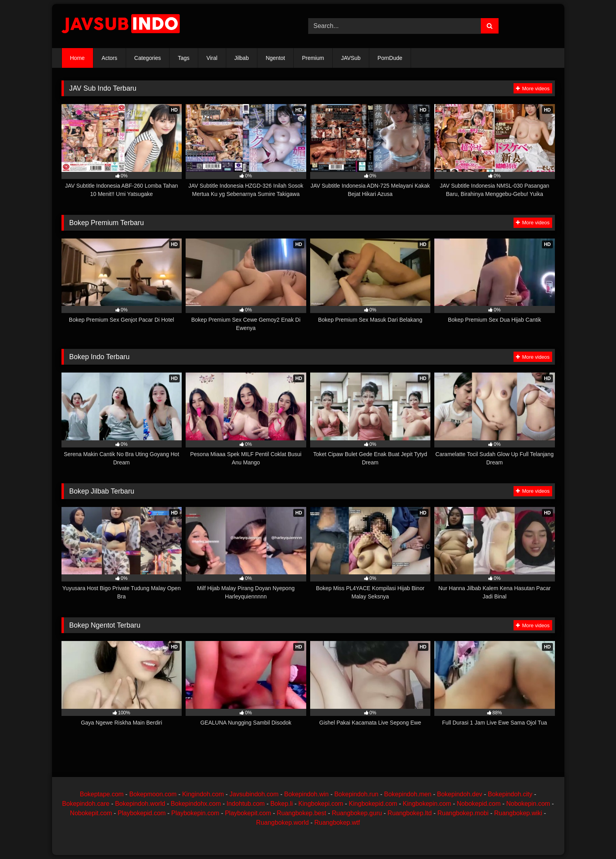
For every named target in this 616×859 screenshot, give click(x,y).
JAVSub (351, 58)
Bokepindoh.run (356, 794)
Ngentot (275, 58)
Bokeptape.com (101, 794)
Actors (110, 58)
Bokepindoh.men (408, 794)
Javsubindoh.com (254, 794)
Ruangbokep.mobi (463, 813)
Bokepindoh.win (306, 794)
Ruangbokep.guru (357, 813)
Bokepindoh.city (510, 794)
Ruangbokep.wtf (337, 823)
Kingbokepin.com (427, 804)
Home (77, 58)
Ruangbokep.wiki (518, 813)
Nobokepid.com (479, 804)
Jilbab (242, 58)
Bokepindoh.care (86, 804)
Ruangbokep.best (301, 813)
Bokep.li (282, 804)
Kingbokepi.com (321, 804)
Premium (313, 58)
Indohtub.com (246, 804)
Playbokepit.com (248, 813)
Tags (184, 58)
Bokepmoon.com (153, 794)
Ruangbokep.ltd (409, 813)
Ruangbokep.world (282, 823)
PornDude (390, 58)
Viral (212, 58)
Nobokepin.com (528, 804)
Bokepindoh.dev (460, 794)
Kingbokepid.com (373, 804)
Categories (148, 58)
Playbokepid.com (142, 813)
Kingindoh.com (203, 794)
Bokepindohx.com (196, 804)
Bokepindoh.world (140, 804)
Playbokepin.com (195, 813)
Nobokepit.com (91, 813)
